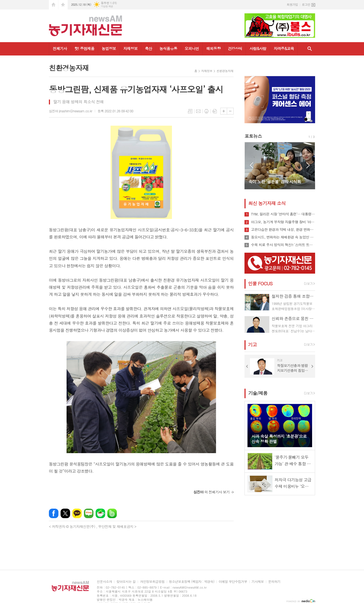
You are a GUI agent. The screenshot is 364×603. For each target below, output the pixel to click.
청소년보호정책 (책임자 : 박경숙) (192, 582)
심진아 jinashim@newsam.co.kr (70, 111)
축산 (148, 48)
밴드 (112, 513)
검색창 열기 (310, 49)
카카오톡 (77, 513)
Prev (251, 165)
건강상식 (235, 48)
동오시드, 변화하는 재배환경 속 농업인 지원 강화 (283, 237)
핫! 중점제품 (84, 48)
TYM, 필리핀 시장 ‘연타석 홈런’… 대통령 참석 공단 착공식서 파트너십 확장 (283, 214)
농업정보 (109, 48)
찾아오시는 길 (126, 582)
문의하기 (274, 582)
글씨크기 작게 (230, 111)
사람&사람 (258, 48)
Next (308, 165)
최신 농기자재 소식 (267, 203)
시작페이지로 (54, 5)
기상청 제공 (107, 6)
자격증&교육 (284, 48)
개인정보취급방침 (152, 582)
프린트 (206, 111)
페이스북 (54, 513)
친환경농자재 (225, 71)
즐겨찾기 (63, 5)
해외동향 (213, 48)
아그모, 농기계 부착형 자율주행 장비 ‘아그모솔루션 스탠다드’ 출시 (283, 222)
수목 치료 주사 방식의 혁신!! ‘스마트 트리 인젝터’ (283, 245)
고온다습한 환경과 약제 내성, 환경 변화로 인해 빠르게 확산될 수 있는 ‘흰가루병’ (283, 230)
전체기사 (60, 48)
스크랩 (215, 111)
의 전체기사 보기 (211, 492)
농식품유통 (168, 48)
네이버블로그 (89, 513)
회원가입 (292, 4)
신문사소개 (104, 582)
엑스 (65, 513)
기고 (252, 345)
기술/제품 (258, 393)
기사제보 (258, 582)
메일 (198, 111)
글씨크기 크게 (224, 111)
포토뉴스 (253, 136)
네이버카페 (100, 513)
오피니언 (192, 48)
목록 (190, 111)
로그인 (306, 4)
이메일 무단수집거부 (233, 582)
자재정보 (131, 48)
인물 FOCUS (260, 283)
